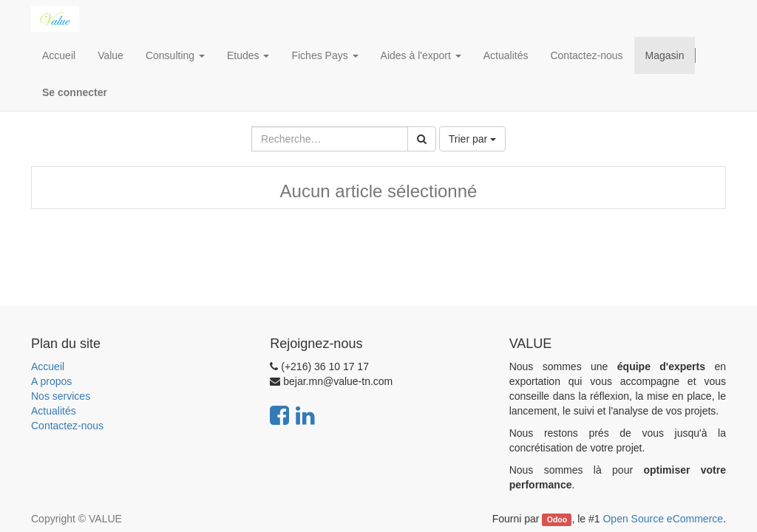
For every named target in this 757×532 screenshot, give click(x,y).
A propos (51, 381)
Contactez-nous (67, 426)
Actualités (54, 411)
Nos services (61, 396)
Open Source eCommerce (663, 519)
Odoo (557, 519)
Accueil (48, 366)
